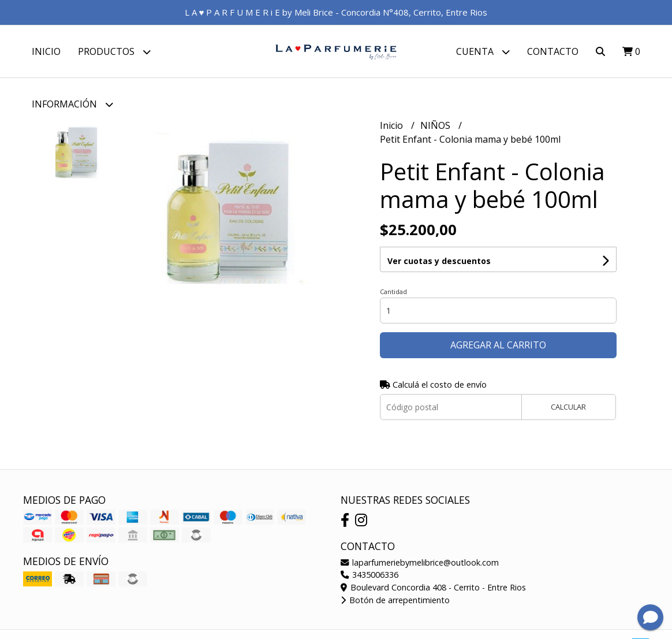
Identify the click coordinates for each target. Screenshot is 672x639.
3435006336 (369, 575)
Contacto (553, 51)
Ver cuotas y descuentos (439, 261)
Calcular (568, 407)
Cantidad (393, 291)
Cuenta (483, 52)
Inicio (46, 51)
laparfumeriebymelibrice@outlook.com (420, 562)
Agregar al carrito (498, 345)
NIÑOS (436, 125)
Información (72, 104)
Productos (114, 52)
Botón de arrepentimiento (395, 600)
